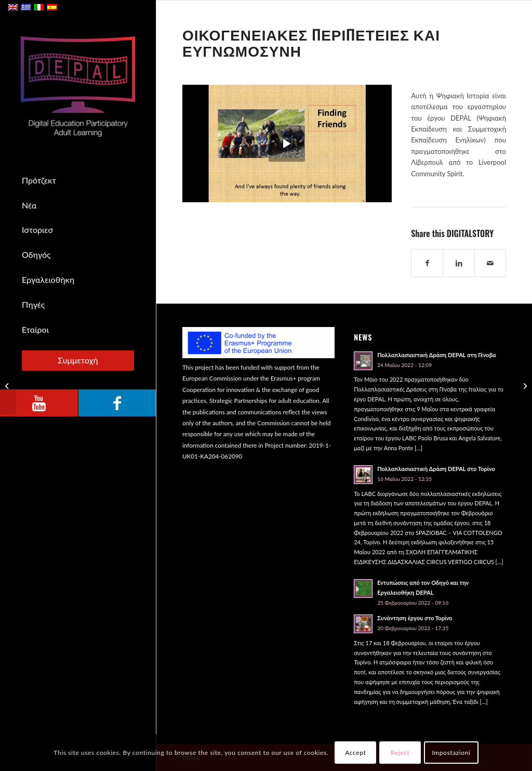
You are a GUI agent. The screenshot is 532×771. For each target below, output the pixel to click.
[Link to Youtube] (39, 403)
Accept (355, 753)
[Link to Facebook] (117, 403)
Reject (400, 753)
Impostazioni (451, 753)
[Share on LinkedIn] (458, 263)
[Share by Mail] (490, 263)
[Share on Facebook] (427, 263)
